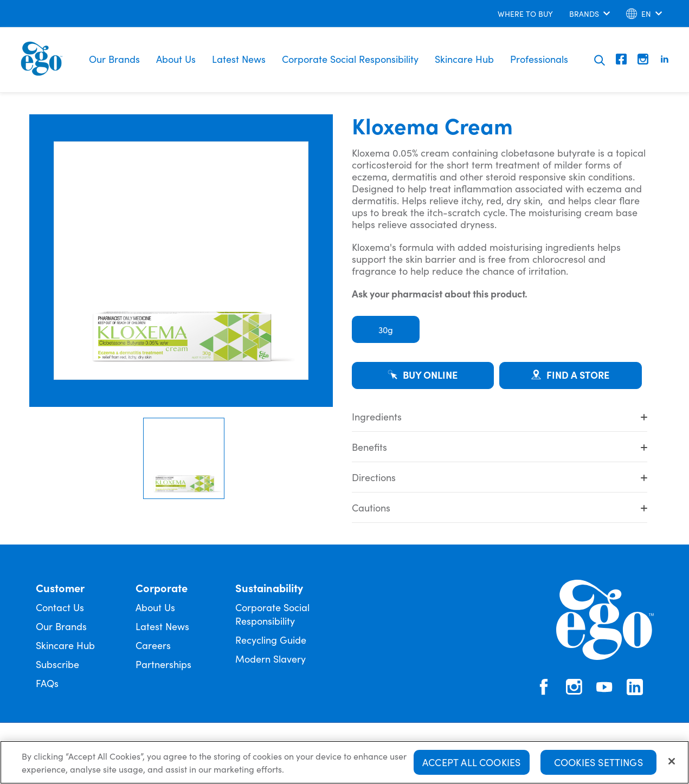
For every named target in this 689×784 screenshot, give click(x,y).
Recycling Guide (271, 640)
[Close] (672, 762)
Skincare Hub (464, 59)
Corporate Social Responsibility (350, 59)
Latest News (239, 59)
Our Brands (114, 59)
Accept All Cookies (471, 763)
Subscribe (57, 664)
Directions (500, 477)
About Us (176, 59)
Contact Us (60, 607)
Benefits (500, 447)
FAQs (47, 683)
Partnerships (163, 664)
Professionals (539, 59)
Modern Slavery (271, 659)
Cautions (500, 507)
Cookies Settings (598, 763)
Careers (153, 645)
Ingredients (500, 416)
